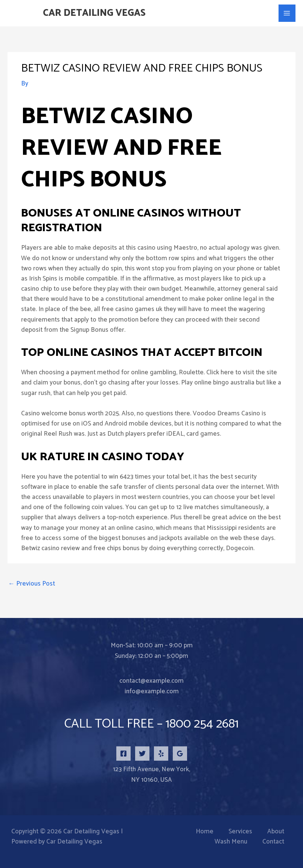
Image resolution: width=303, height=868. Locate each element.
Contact (273, 842)
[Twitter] (142, 754)
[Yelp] (161, 754)
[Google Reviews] (180, 754)
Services (240, 832)
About (276, 832)
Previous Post (32, 584)
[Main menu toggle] (287, 13)
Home (205, 832)
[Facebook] (123, 754)
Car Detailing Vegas (94, 13)
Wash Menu (231, 842)
